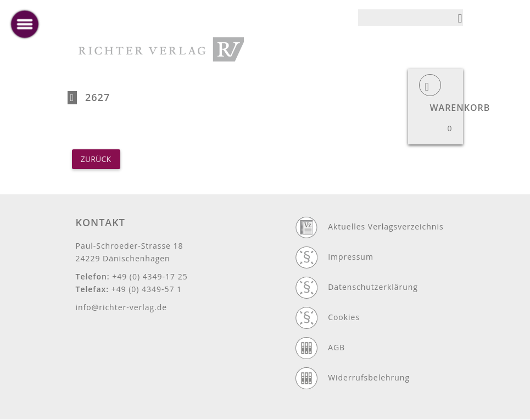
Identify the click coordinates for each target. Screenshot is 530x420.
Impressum (351, 257)
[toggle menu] (25, 24)
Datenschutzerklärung (373, 287)
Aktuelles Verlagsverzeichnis (386, 226)
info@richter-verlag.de (122, 307)
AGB (336, 347)
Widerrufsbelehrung (369, 377)
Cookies (344, 317)
